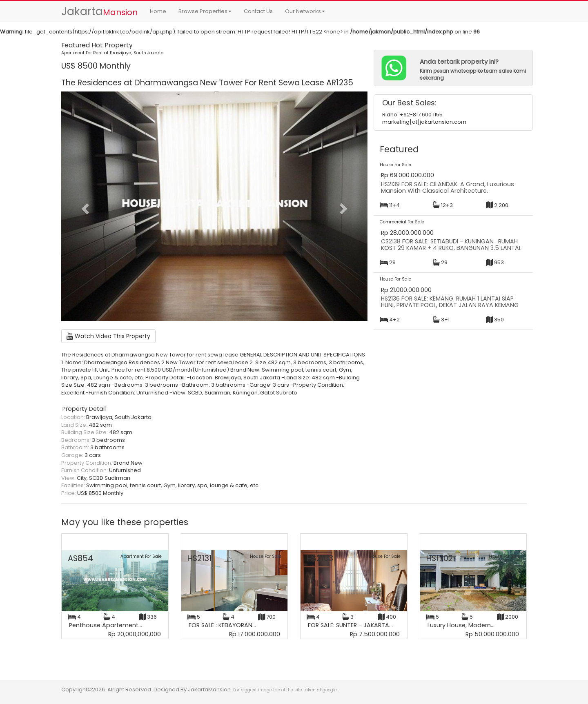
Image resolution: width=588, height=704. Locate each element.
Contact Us (258, 11)
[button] (84, 206)
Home (158, 11)
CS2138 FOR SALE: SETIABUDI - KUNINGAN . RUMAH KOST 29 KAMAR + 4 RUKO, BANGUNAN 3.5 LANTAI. (451, 245)
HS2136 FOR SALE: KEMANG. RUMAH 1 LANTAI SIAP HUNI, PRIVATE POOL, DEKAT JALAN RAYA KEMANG (450, 302)
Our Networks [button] (305, 11)
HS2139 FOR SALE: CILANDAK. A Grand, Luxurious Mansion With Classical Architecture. (448, 187)
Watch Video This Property (108, 336)
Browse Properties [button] (205, 11)
